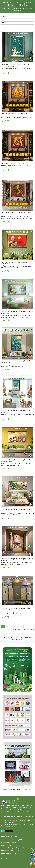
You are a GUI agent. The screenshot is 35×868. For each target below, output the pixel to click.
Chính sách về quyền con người (10, 851)
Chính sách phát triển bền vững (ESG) (12, 840)
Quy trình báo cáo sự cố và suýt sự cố (12, 853)
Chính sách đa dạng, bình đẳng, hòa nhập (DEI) (14, 848)
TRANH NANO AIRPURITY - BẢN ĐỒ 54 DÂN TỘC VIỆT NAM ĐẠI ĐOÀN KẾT (17, 65)
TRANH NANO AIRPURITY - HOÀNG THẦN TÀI (15, 114)
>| (22, 626)
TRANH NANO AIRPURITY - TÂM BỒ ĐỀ (14, 163)
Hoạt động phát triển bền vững (10, 845)
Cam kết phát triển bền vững (9, 843)
